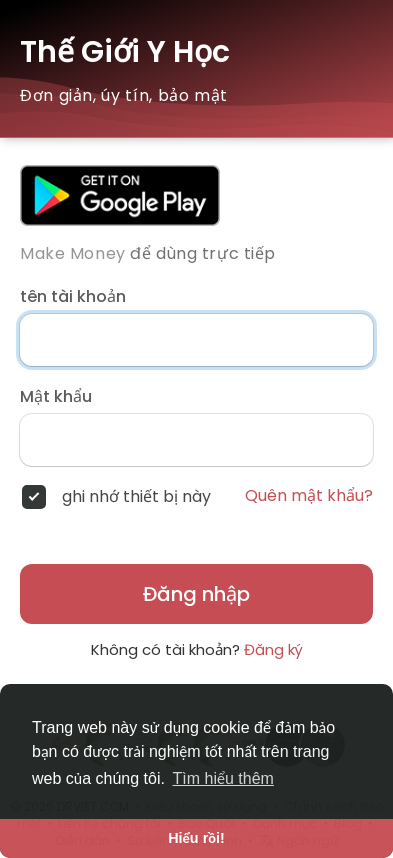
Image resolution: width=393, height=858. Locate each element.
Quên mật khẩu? (309, 496)
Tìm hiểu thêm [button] (223, 778)
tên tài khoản (73, 297)
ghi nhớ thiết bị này (136, 497)
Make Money (73, 253)
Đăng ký (273, 649)
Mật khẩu (56, 397)
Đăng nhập (196, 594)
